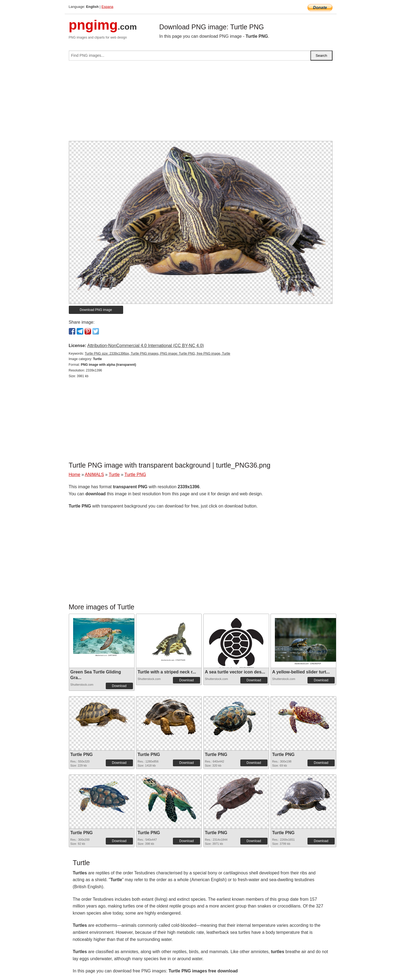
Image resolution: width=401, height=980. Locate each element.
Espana (107, 7)
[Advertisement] (201, 103)
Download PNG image (96, 310)
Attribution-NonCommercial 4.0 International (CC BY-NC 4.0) (146, 346)
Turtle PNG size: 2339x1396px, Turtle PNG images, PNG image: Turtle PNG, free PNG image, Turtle (158, 354)
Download (119, 686)
